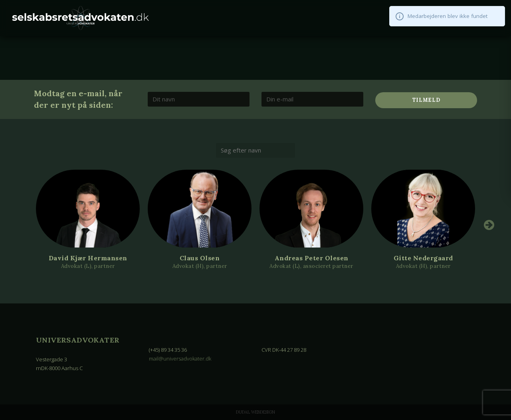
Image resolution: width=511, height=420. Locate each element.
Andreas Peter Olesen (312, 258)
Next (489, 225)
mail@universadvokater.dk (180, 359)
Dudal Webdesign (255, 412)
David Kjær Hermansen (88, 258)
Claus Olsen (200, 258)
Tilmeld (426, 100)
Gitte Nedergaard (423, 258)
